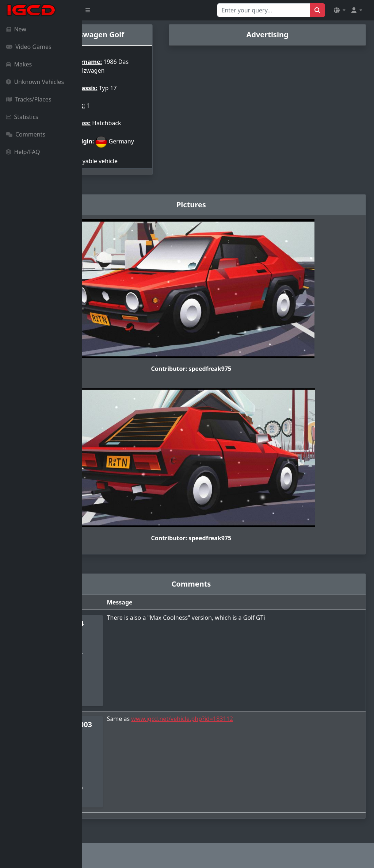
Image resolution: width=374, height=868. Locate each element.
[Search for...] (264, 10)
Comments (26, 134)
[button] (340, 10)
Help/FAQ (23, 152)
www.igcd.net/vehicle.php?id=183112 (238, 722)
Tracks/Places (29, 99)
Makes (19, 64)
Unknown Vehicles (35, 82)
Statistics (22, 117)
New (16, 29)
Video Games (29, 47)
